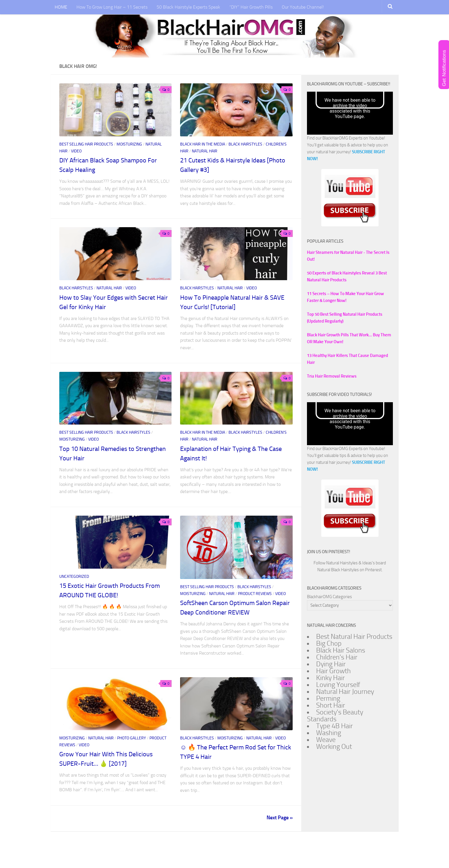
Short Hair (331, 705)
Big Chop (329, 643)
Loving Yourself (338, 685)
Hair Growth (333, 671)
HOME (62, 7)
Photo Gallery (132, 738)
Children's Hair (337, 657)
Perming (328, 698)
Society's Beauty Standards (335, 716)
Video (76, 151)
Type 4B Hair (334, 726)
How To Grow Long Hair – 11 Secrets (113, 7)
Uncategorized (74, 577)
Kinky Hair (330, 678)
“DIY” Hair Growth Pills (252, 7)
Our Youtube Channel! (303, 7)
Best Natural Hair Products (354, 637)
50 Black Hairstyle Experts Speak (189, 7)
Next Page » (280, 818)
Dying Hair (331, 664)
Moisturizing (130, 144)
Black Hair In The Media (203, 144)
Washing (329, 733)
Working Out (334, 747)
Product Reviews (255, 594)
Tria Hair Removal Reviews (332, 376)
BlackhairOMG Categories (329, 597)
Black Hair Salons (341, 650)
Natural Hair (205, 151)
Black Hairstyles (246, 144)
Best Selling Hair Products (87, 144)
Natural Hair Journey (345, 692)
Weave (326, 740)
